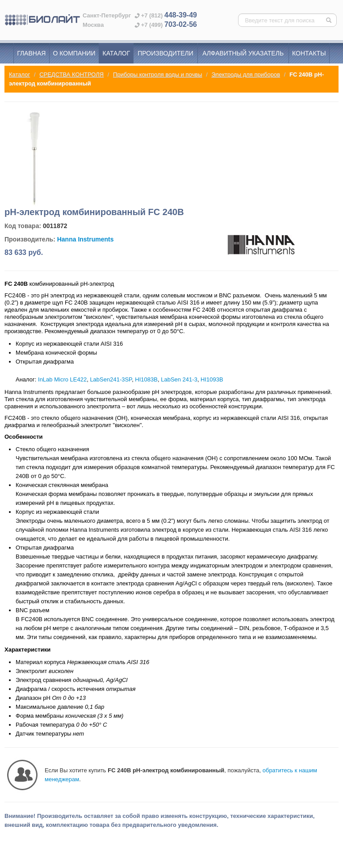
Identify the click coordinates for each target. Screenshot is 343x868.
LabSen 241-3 (179, 379)
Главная (31, 53)
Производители (165, 53)
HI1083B (146, 379)
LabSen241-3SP (111, 379)
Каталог (117, 53)
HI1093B (212, 379)
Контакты (309, 53)
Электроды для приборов (246, 74)
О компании (74, 53)
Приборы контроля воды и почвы (157, 74)
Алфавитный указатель (243, 53)
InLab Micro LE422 (62, 379)
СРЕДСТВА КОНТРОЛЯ (71, 74)
